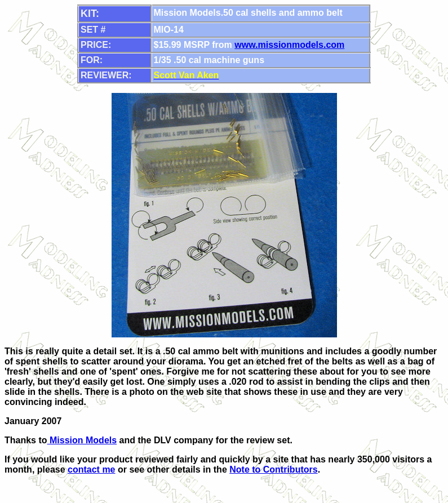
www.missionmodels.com (289, 45)
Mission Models (82, 440)
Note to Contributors (273, 469)
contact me (91, 469)
